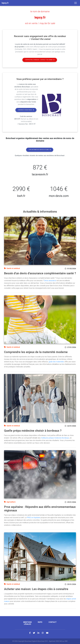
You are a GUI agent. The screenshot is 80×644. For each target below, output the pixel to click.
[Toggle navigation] (76, 3)
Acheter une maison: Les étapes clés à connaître (36, 589)
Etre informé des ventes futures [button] (40, 150)
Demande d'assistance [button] (26, 110)
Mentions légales (27, 623)
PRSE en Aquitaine (34, 518)
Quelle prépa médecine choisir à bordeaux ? (33, 431)
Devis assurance (50, 281)
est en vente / (40, 23)
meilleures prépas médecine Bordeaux (55, 438)
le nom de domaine (40, 11)
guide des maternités (56, 362)
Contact (53, 622)
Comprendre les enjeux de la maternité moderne (36, 352)
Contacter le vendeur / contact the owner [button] (40, 60)
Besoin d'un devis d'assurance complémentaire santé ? (40, 273)
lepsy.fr (40, 17)
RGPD (40, 622)
